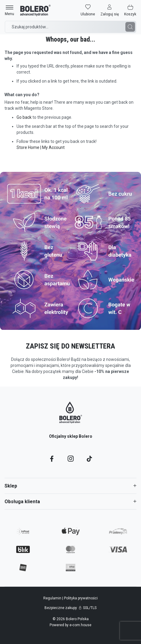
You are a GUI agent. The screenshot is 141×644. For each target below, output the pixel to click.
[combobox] (70, 27)
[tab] (70, 486)
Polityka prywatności (81, 598)
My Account (53, 147)
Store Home (28, 147)
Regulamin (53, 598)
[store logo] (35, 10)
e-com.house (80, 625)
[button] (110, 10)
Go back (24, 117)
